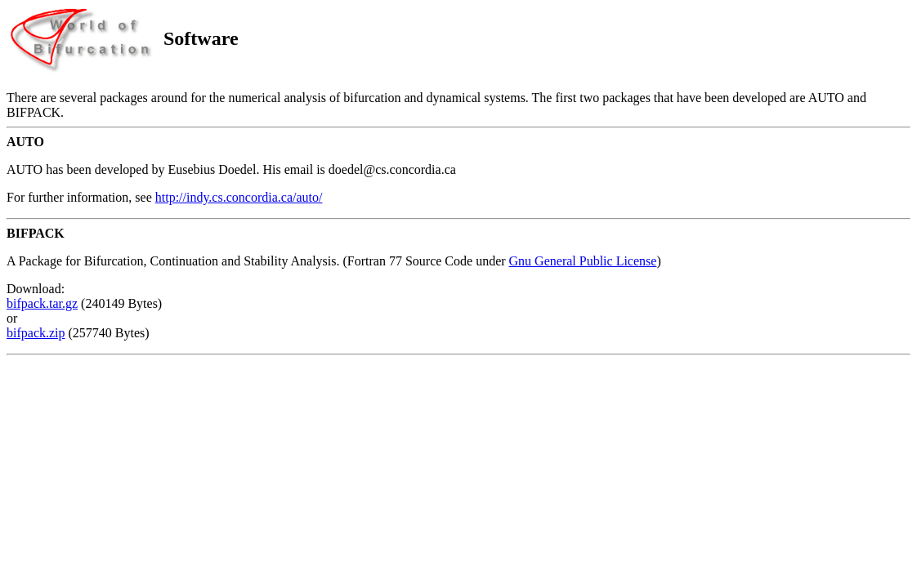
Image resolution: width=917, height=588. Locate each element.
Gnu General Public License (583, 261)
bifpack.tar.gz (42, 303)
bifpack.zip (36, 333)
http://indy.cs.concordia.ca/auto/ (239, 197)
